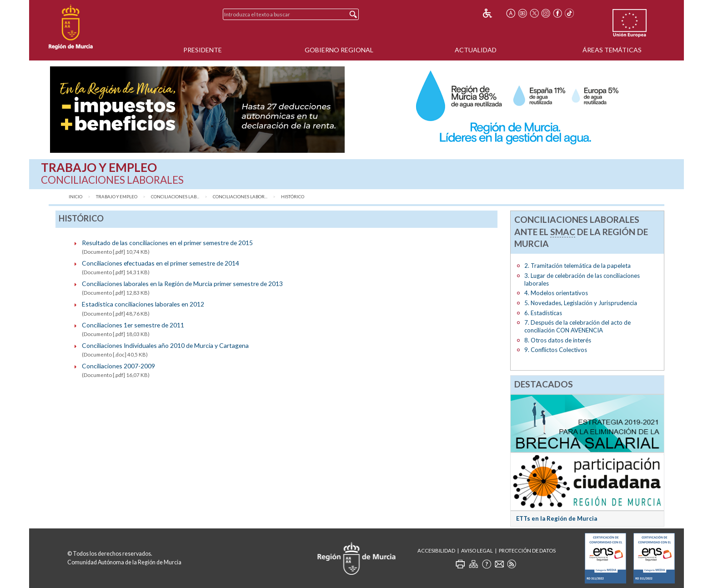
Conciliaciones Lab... (175, 197)
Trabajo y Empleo (117, 197)
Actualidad (476, 50)
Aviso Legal (477, 550)
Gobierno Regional (339, 50)
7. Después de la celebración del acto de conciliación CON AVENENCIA (577, 326)
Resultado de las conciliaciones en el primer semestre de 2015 (167, 243)
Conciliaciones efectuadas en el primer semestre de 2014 (161, 263)
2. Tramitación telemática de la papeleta (577, 266)
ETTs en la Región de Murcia (557, 518)
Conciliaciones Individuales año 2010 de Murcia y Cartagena (165, 345)
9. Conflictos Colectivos (556, 350)
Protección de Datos (527, 550)
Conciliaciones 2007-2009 (118, 366)
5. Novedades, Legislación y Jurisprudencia (581, 303)
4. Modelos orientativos (556, 293)
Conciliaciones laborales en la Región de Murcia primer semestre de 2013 (182, 284)
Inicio (75, 197)
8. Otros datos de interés (558, 340)
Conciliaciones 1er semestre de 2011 (133, 325)
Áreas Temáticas (612, 50)
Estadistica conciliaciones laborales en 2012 (143, 304)
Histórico (293, 197)
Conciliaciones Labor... (240, 197)
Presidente (203, 50)
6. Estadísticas (543, 313)
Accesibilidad (436, 550)
